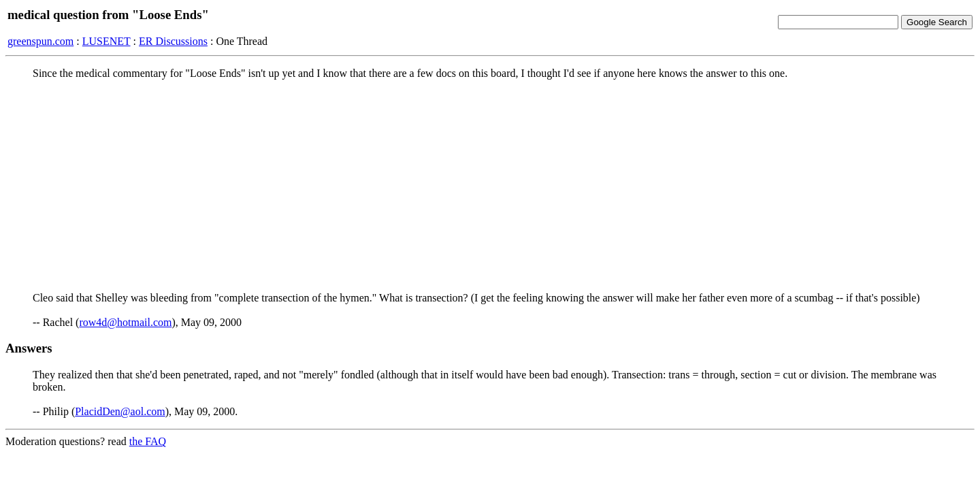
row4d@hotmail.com (125, 322)
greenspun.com (40, 41)
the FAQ (148, 441)
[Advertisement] (490, 186)
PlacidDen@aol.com (120, 411)
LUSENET (107, 41)
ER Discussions (173, 41)
